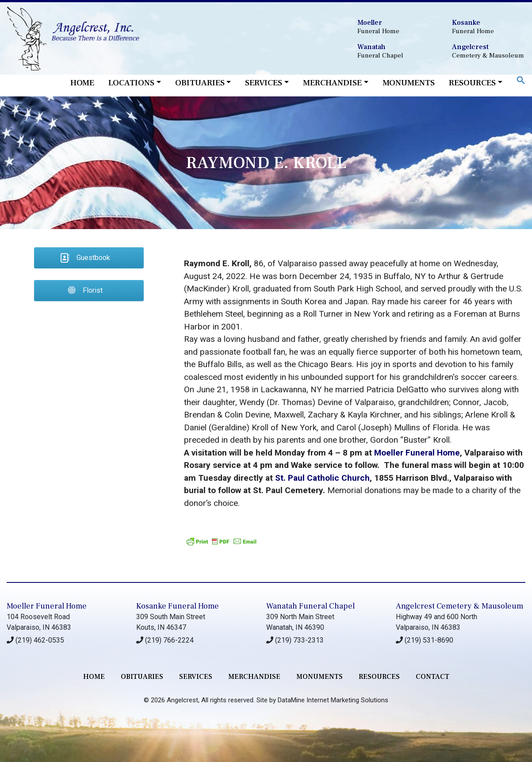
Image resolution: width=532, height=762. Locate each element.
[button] (521, 80)
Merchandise (332, 83)
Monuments (409, 83)
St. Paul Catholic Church (322, 478)
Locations (131, 83)
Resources (472, 83)
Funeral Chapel (394, 51)
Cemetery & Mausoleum (488, 51)
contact (432, 677)
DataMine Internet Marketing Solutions (333, 700)
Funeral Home (394, 27)
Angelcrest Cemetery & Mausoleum (459, 606)
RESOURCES (379, 677)
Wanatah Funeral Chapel (310, 606)
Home (82, 83)
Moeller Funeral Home (417, 453)
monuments (320, 677)
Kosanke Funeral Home (178, 606)
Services (264, 83)
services (196, 677)
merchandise (254, 677)
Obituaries (200, 83)
